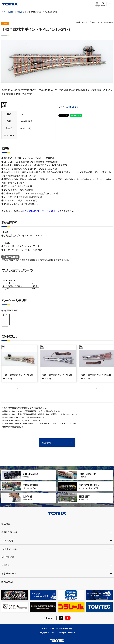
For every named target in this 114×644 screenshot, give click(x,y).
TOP (3, 12)
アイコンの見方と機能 (70, 107)
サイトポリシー (48, 628)
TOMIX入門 (7, 540)
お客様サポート (9, 573)
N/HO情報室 (8, 557)
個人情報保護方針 (64, 628)
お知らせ (6, 565)
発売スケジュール (10, 532)
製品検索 (11, 12)
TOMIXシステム (9, 549)
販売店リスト (7, 582)
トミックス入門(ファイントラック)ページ (41, 211)
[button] (19, 389)
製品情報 (21, 12)
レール (5, 24)
